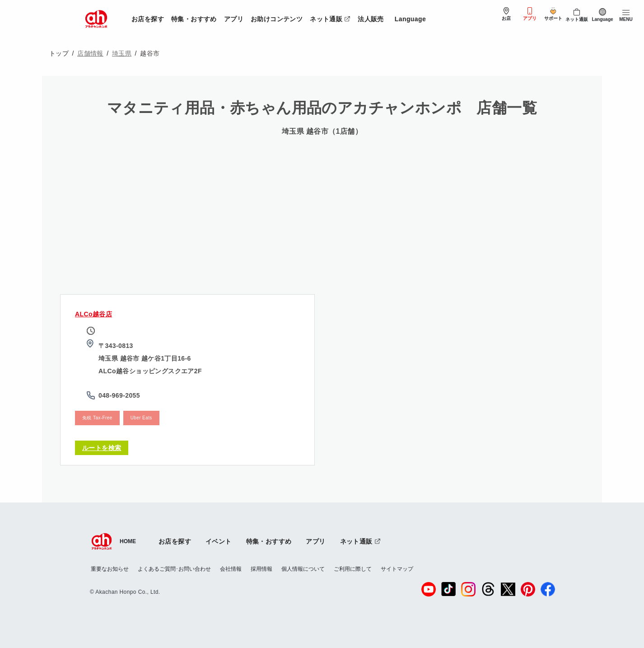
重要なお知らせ (110, 569)
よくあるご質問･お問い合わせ (174, 569)
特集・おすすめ (194, 19)
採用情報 (261, 569)
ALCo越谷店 (93, 314)
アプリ (234, 19)
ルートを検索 (102, 448)
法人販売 (371, 19)
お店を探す (148, 19)
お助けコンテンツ (277, 19)
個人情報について (303, 569)
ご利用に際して (353, 569)
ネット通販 (332, 17)
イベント (219, 541)
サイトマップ (397, 569)
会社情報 (231, 569)
